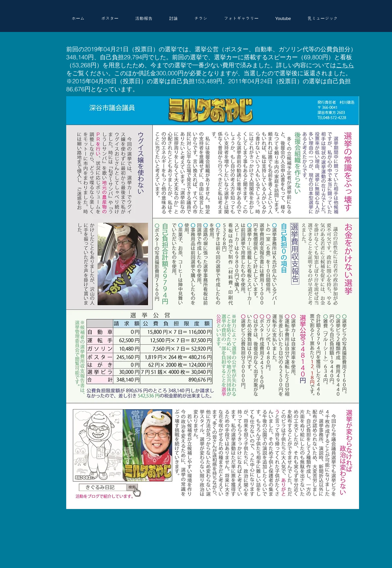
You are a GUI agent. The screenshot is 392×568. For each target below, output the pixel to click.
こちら (345, 65)
